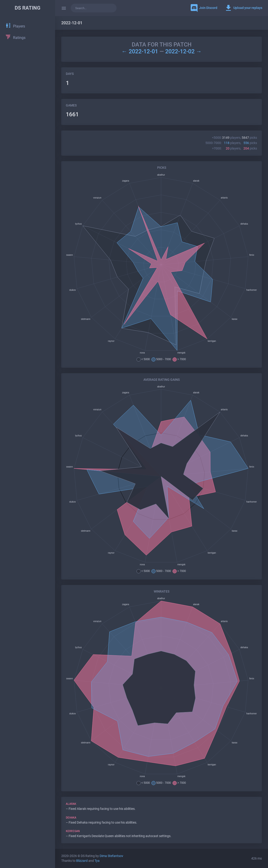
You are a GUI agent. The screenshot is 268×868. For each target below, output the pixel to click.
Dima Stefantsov (111, 856)
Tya (97, 861)
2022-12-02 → (183, 51)
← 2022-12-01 (140, 51)
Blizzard (82, 861)
